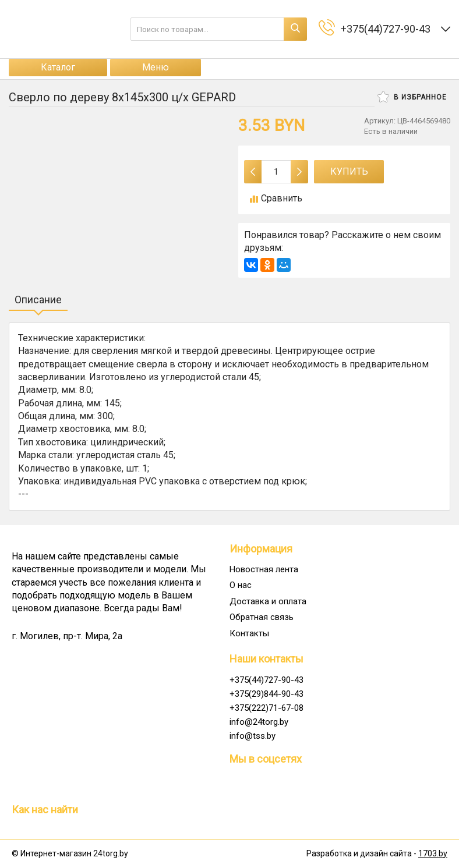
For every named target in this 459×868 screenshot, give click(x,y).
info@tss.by (253, 736)
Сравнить (276, 198)
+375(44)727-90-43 (266, 680)
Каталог (58, 67)
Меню (156, 67)
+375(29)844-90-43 (266, 694)
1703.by (433, 853)
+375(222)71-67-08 (266, 708)
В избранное (412, 97)
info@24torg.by (259, 722)
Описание (38, 300)
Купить (349, 171)
